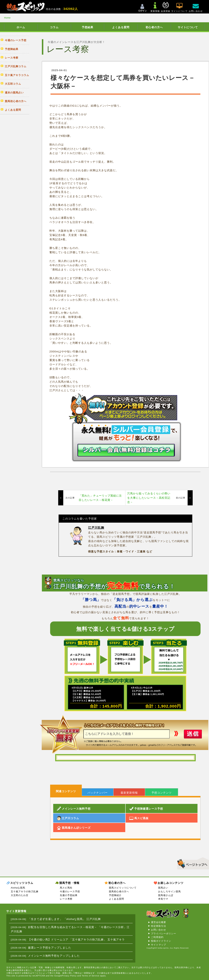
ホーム (21, 27)
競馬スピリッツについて (123, 888)
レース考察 (66, 899)
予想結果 (88, 27)
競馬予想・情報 (69, 883)
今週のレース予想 (70, 891)
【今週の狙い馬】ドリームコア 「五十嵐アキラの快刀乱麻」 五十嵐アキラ (76, 939)
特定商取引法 (159, 926)
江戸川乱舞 (96, 528)
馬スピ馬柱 (66, 888)
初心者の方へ (154, 27)
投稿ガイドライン (161, 941)
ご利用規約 (157, 937)
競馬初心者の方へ (119, 891)
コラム (54, 27)
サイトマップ (159, 945)
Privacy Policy (69, 976)
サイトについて (188, 27)
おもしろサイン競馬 (169, 891)
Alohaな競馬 (18, 888)
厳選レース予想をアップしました (50, 948)
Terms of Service (91, 976)
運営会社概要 (159, 922)
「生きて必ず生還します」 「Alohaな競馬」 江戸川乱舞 (65, 919)
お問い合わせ (159, 930)
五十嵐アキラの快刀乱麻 (25, 891)
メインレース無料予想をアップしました (54, 956)
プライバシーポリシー (164, 934)
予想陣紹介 (115, 895)
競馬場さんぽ (166, 895)
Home (7, 18)
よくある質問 (121, 27)
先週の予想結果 (69, 895)
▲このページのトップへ (192, 863)
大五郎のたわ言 (20, 895)
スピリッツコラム (22, 883)
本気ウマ (163, 899)
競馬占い (163, 888)
